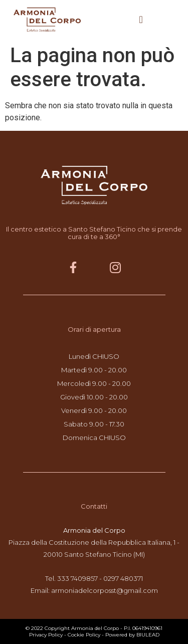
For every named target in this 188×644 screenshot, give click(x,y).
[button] (141, 20)
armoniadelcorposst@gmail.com (105, 590)
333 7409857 (77, 578)
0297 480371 (123, 578)
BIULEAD (148, 635)
